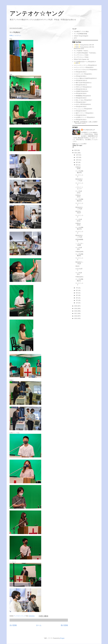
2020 (76, 306)
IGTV (75, 38)
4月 (77, 295)
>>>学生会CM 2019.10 (80, 89)
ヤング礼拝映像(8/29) (79, 172)
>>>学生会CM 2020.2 (80, 72)
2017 (76, 313)
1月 (77, 303)
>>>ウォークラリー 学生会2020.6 (84, 67)
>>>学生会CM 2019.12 (80, 80)
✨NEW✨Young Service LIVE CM (84, 45)
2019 (76, 308)
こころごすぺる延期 (79, 244)
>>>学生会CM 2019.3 (80, 120)
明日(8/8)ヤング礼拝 (79, 263)
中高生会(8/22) (78, 196)
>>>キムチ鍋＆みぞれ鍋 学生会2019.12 (85, 78)
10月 (77, 160)
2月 (77, 300)
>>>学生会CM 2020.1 (80, 76)
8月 (77, 165)
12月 (77, 155)
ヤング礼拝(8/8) (79, 248)
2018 (76, 311)
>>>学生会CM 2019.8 (80, 98)
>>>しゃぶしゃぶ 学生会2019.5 (83, 109)
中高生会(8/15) (78, 224)
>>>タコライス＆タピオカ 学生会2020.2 (86, 70)
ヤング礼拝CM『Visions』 (81, 51)
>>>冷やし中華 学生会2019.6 (82, 104)
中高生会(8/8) (79, 252)
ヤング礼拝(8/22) (79, 192)
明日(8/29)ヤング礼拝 (79, 180)
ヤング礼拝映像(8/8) (79, 255)
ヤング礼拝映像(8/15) (79, 228)
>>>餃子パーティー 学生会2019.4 (84, 113)
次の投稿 (13, 625)
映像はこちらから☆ (15, 35)
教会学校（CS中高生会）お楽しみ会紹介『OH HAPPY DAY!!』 (86, 123)
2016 (76, 316)
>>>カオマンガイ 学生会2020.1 (83, 74)
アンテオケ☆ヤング (37, 13)
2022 (76, 150)
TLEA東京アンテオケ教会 (81, 32)
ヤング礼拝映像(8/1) (79, 280)
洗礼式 (77, 266)
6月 (77, 290)
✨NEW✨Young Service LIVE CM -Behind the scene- (84, 48)
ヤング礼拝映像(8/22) (79, 200)
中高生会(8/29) (78, 168)
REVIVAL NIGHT (78, 212)
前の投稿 (64, 625)
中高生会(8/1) (79, 277)
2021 (76, 153)
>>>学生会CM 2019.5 (80, 111)
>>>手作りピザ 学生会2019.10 (83, 87)
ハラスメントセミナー (79, 188)
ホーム (39, 625)
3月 (77, 298)
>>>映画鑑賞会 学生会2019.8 (82, 96)
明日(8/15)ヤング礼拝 (79, 236)
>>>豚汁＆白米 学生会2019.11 (83, 83)
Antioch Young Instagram (81, 36)
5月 (77, 293)
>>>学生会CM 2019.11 (80, 85)
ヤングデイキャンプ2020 (81, 55)
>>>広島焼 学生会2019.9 (81, 91)
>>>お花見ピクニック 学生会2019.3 (84, 117)
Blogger (62, 638)
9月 (77, 162)
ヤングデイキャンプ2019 (81, 57)
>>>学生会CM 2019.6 (80, 107)
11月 (77, 157)
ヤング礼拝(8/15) (79, 220)
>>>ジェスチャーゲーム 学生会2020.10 (85, 65)
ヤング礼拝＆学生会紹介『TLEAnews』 (85, 53)
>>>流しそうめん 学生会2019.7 (83, 100)
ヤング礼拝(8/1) (79, 273)
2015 (76, 318)
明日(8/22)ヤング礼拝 (79, 208)
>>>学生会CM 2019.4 (80, 115)
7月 (77, 288)
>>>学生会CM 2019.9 (80, 93)
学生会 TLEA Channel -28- (81, 59)
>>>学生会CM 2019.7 (80, 102)
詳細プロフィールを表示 (79, 144)
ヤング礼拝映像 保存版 (81, 34)
